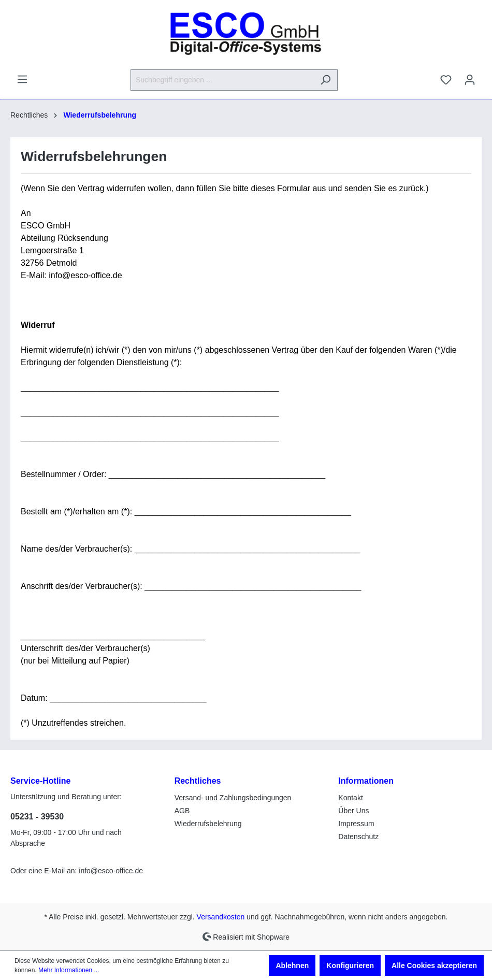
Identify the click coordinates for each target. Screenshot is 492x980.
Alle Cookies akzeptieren (434, 965)
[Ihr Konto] (470, 80)
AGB (182, 811)
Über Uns (353, 811)
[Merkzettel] (446, 80)
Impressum (356, 824)
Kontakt (350, 798)
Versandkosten (221, 917)
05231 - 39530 (37, 817)
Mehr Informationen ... (69, 970)
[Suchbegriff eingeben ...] (222, 80)
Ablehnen (292, 965)
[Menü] (22, 79)
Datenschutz (358, 837)
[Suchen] (325, 80)
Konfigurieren (350, 965)
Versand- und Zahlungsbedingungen (233, 798)
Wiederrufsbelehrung (208, 824)
